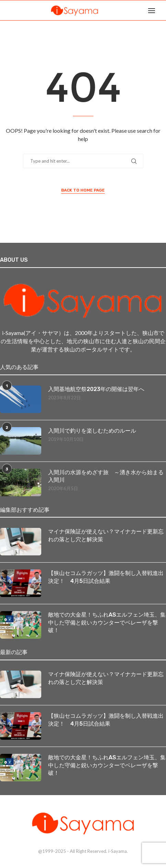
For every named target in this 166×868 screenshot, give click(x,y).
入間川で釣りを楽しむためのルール (92, 431)
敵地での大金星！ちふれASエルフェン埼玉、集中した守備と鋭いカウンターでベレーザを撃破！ (107, 622)
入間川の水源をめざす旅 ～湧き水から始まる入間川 (106, 476)
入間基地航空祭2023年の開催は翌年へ (96, 389)
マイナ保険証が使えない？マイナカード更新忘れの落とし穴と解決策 (106, 535)
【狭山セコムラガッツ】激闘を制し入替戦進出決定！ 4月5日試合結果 (106, 577)
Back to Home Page (83, 190)
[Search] (163, 10)
